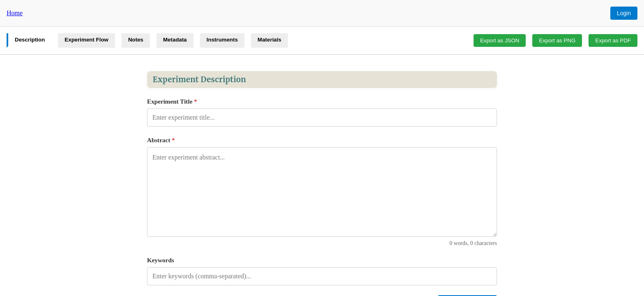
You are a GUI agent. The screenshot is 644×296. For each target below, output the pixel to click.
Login (624, 13)
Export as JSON (500, 40)
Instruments (222, 40)
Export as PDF (613, 40)
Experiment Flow (86, 40)
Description (30, 40)
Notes (136, 40)
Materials (269, 40)
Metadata (175, 40)
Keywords (161, 260)
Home (15, 13)
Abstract (161, 140)
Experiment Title (172, 101)
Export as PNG (557, 40)
